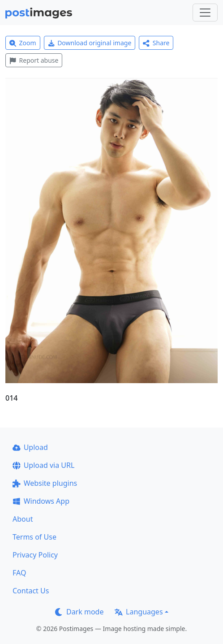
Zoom (23, 43)
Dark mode (79, 612)
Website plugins (45, 483)
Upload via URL (43, 465)
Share (156, 43)
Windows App (41, 501)
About (23, 519)
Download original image (90, 43)
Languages (139, 612)
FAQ (19, 573)
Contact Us (31, 591)
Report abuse (34, 60)
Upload (30, 447)
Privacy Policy (35, 555)
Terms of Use (34, 537)
